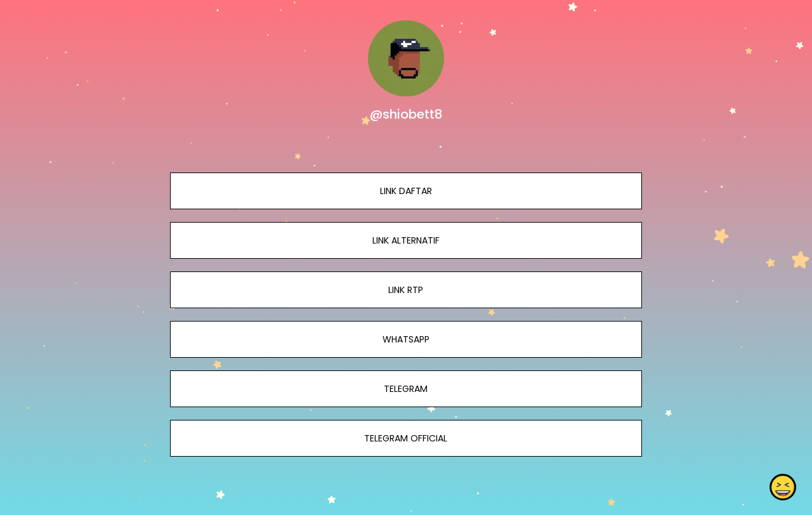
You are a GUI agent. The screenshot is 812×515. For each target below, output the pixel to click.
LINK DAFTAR (406, 191)
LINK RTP (406, 290)
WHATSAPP (406, 339)
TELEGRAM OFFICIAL (406, 438)
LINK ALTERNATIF (406, 240)
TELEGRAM (406, 389)
